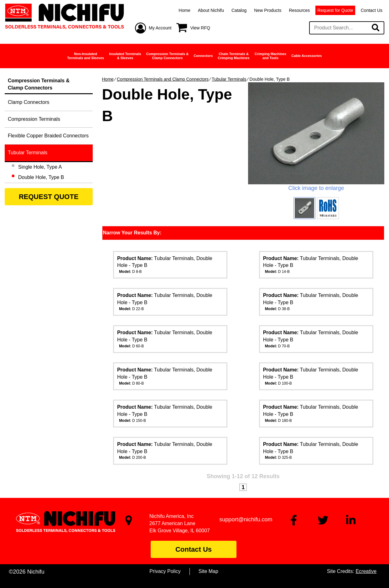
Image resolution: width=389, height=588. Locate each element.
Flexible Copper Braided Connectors (48, 136)
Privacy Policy (165, 571)
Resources (299, 10)
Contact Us (372, 10)
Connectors (203, 56)
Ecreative (366, 571)
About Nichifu (211, 10)
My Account (160, 28)
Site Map (208, 571)
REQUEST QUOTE (49, 197)
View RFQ (200, 28)
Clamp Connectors (29, 102)
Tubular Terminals (229, 79)
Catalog (239, 10)
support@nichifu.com (246, 519)
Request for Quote (335, 10)
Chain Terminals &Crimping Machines (233, 56)
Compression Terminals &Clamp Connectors (168, 56)
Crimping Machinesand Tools (270, 56)
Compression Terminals (34, 119)
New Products (268, 10)
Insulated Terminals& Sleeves (125, 56)
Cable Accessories (306, 56)
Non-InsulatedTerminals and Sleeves (86, 56)
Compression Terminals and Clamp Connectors (163, 79)
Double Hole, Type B (41, 177)
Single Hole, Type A (40, 167)
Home (184, 10)
